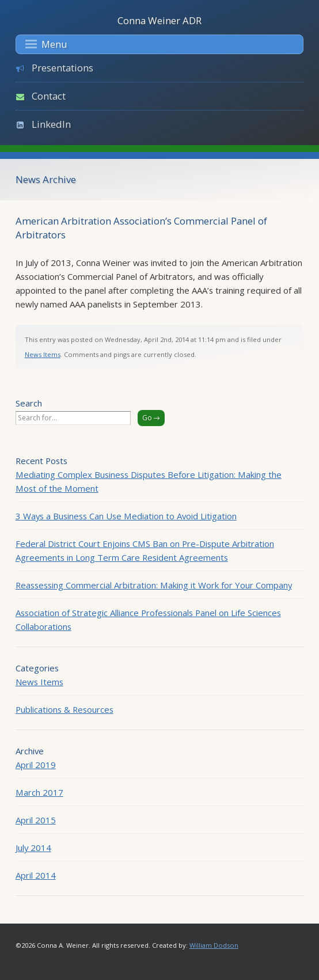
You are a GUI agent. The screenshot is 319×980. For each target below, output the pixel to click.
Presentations (62, 68)
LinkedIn (51, 124)
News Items (43, 354)
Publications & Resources (64, 709)
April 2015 (36, 820)
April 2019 (36, 765)
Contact (49, 96)
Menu (46, 44)
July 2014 (33, 848)
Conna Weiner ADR (159, 20)
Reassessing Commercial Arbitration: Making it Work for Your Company (154, 585)
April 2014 (36, 875)
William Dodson (214, 945)
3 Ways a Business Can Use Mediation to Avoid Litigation (126, 516)
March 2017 (39, 792)
